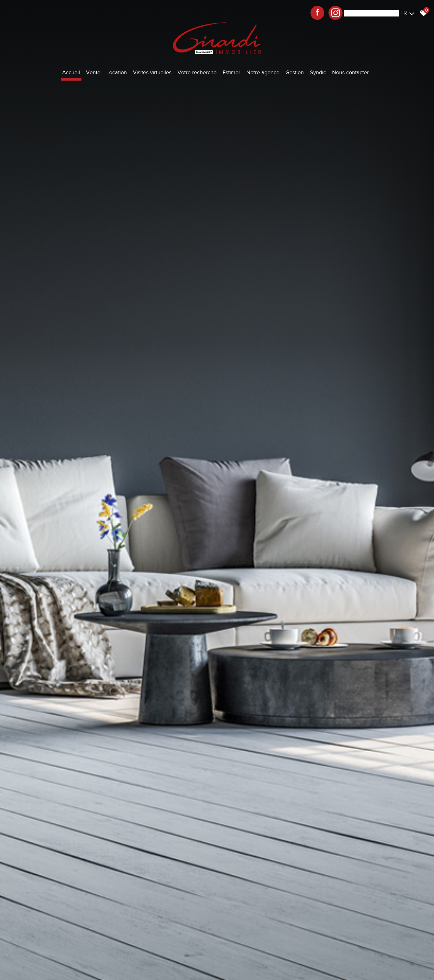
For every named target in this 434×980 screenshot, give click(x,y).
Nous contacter (350, 72)
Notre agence (263, 72)
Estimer (231, 72)
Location (117, 72)
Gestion (295, 72)
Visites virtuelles (152, 72)
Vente (93, 72)
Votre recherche (197, 72)
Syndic (318, 72)
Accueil (71, 72)
